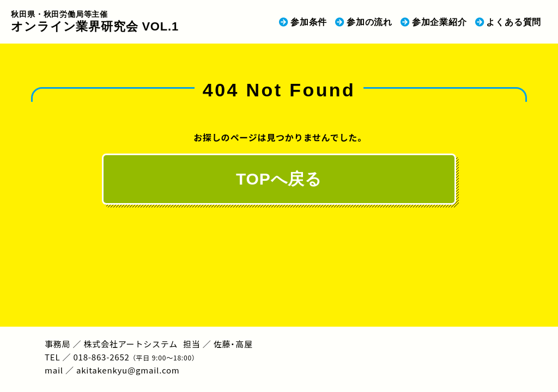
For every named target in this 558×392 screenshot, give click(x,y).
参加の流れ (369, 22)
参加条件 (309, 22)
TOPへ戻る (279, 179)
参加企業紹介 (439, 22)
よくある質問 (514, 22)
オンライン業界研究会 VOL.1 (95, 21)
